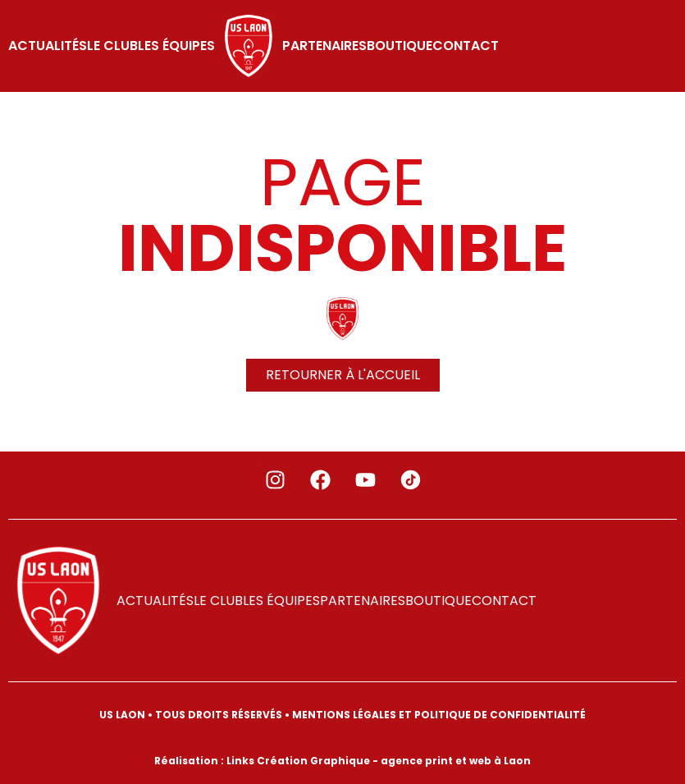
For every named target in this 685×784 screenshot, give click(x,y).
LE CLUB (112, 46)
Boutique (400, 46)
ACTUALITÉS (48, 46)
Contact (466, 46)
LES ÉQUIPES (176, 46)
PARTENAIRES (324, 46)
